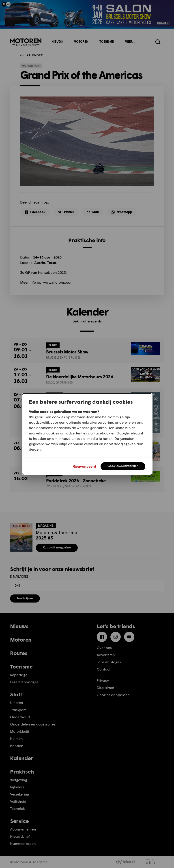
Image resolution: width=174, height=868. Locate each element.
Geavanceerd (85, 466)
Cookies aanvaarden (123, 466)
